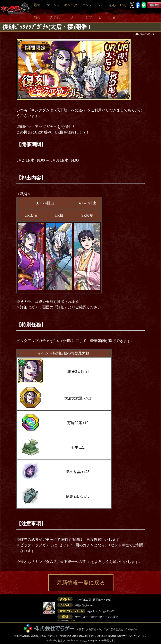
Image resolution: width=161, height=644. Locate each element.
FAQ (123, 5)
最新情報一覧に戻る (81, 583)
